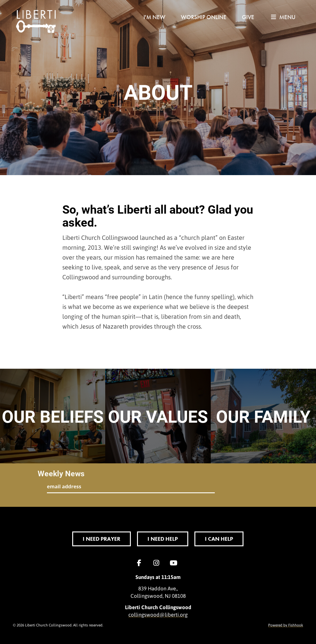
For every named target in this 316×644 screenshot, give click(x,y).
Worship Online (204, 17)
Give (248, 17)
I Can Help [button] (219, 539)
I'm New (154, 17)
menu (283, 17)
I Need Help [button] (163, 539)
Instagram (158, 563)
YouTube (175, 563)
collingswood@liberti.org (158, 614)
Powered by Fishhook (286, 625)
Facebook (141, 563)
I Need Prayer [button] (102, 539)
